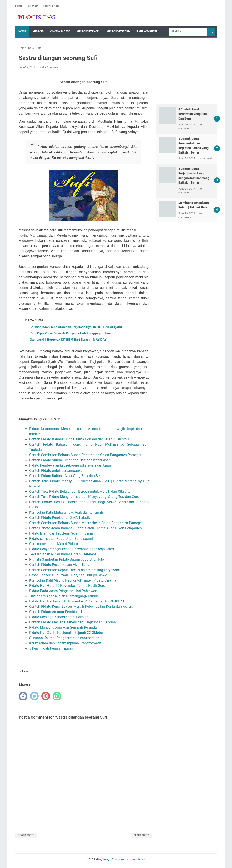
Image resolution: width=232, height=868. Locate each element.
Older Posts (141, 835)
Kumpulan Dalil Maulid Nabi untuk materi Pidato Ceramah (74, 580)
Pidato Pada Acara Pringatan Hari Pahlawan (64, 591)
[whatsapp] (57, 696)
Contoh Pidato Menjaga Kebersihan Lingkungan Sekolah (73, 622)
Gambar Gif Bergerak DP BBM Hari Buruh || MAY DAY (68, 340)
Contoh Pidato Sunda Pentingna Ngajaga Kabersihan (70, 460)
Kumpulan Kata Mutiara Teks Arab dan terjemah (67, 512)
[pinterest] (46, 696)
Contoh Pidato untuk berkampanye (57, 471)
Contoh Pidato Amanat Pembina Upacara (61, 612)
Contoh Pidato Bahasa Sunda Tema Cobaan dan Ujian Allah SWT (80, 439)
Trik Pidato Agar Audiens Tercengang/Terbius (64, 596)
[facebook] (23, 696)
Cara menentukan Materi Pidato (54, 544)
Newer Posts (26, 835)
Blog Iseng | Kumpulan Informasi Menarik (121, 859)
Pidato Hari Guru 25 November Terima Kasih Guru (67, 586)
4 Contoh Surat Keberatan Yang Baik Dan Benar (193, 114)
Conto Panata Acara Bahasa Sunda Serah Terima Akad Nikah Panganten (85, 528)
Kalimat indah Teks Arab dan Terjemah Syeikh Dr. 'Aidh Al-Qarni (76, 327)
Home (19, 6)
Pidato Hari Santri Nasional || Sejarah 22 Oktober (66, 633)
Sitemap (32, 6)
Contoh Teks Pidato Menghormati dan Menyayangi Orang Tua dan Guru (85, 497)
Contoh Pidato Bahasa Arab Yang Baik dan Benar (67, 476)
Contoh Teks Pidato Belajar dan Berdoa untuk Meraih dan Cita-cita (80, 492)
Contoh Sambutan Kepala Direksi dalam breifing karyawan (74, 570)
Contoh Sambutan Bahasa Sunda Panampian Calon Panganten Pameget (85, 455)
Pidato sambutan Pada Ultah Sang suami (61, 539)
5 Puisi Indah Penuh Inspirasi (51, 648)
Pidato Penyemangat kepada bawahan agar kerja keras (72, 549)
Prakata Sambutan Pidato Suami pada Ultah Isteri (68, 559)
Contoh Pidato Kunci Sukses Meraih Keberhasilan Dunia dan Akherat (83, 607)
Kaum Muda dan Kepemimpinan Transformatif (66, 643)
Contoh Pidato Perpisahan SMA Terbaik (60, 518)
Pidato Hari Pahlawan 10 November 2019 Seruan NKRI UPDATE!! (79, 601)
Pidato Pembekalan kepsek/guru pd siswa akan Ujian (70, 465)
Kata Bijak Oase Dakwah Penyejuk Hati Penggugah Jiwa (70, 333)
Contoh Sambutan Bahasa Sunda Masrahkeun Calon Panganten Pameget (86, 523)
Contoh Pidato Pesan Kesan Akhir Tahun (60, 565)
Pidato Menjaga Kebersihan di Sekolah (59, 617)
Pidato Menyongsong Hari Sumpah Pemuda (63, 627)
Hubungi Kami (51, 6)
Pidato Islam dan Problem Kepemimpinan (62, 533)
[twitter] (34, 696)
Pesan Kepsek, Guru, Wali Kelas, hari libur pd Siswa (69, 575)
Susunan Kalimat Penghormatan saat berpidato (66, 638)
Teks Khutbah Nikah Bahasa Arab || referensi (64, 554)
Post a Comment (49, 67)
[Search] (188, 32)
